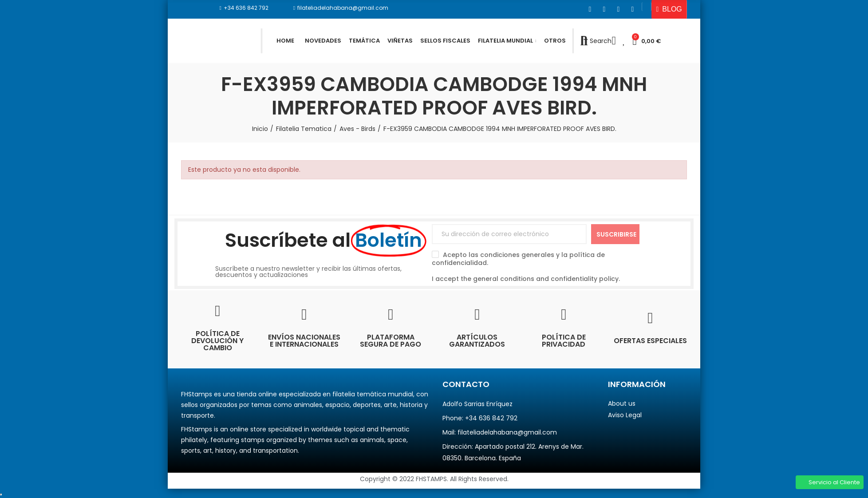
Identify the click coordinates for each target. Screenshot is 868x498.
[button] (244, 8)
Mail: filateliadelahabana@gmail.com (500, 432)
